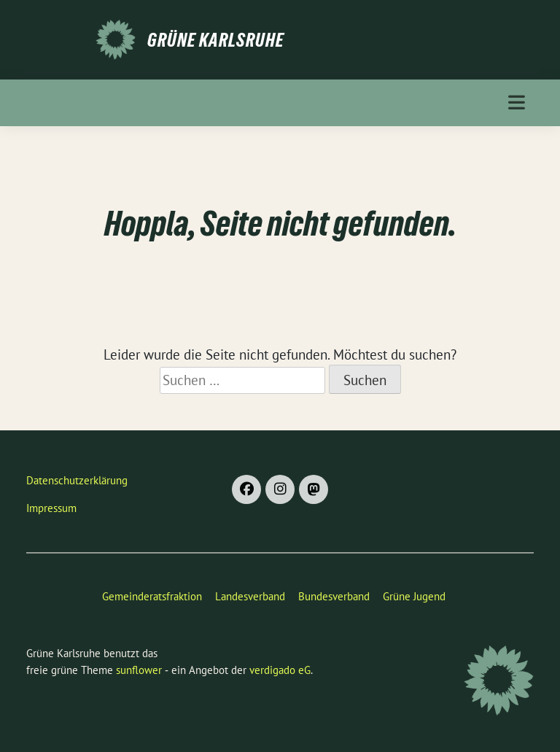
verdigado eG (280, 670)
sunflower (139, 670)
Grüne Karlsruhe (216, 40)
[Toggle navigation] (517, 102)
